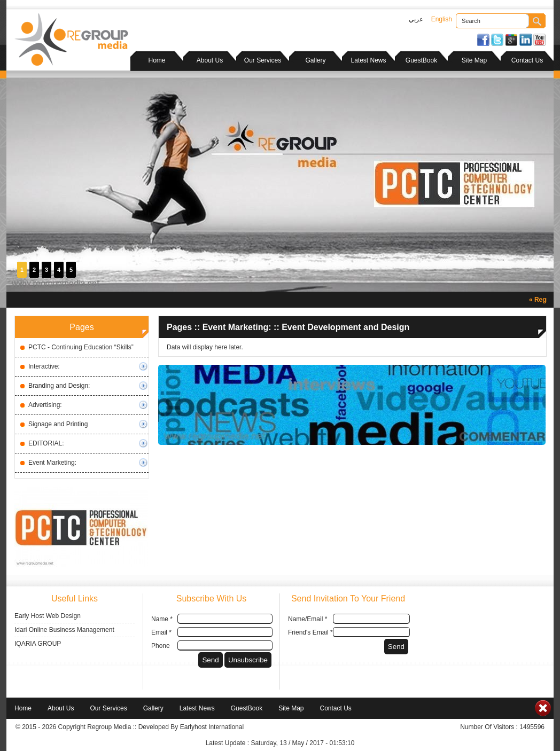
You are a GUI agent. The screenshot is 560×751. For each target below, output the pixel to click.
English (442, 19)
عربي (416, 19)
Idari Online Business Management (64, 630)
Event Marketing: (52, 463)
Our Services (263, 60)
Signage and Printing (58, 424)
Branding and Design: (59, 386)
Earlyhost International (212, 727)
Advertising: (45, 405)
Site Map (474, 60)
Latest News (368, 60)
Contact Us (527, 60)
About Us (210, 60)
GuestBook (421, 60)
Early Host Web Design (48, 616)
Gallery (315, 60)
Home (157, 60)
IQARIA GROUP (38, 644)
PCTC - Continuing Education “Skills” (81, 347)
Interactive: (44, 366)
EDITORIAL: (46, 443)
